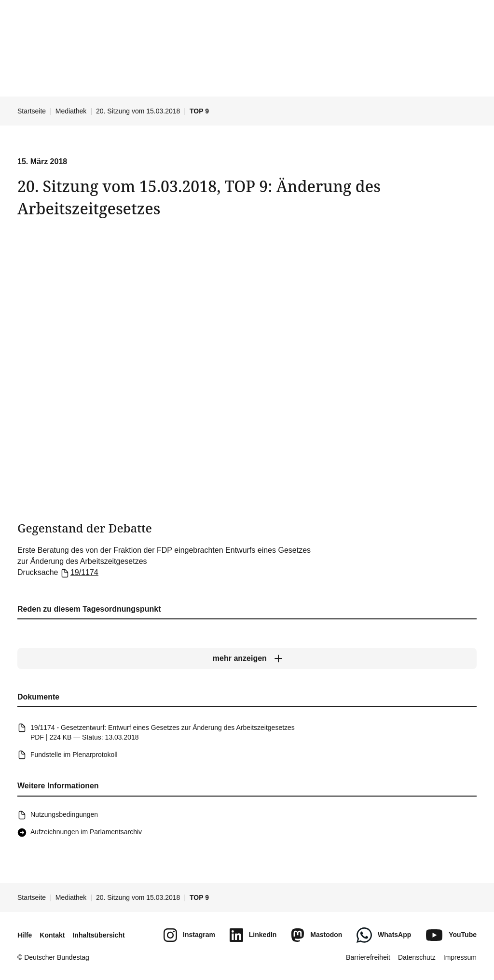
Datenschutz (417, 957)
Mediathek (71, 111)
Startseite (32, 111)
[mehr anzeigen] (247, 658)
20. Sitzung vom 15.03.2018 (138, 111)
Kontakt (52, 935)
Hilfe (25, 935)
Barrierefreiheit (368, 957)
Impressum (460, 957)
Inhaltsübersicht (98, 935)
